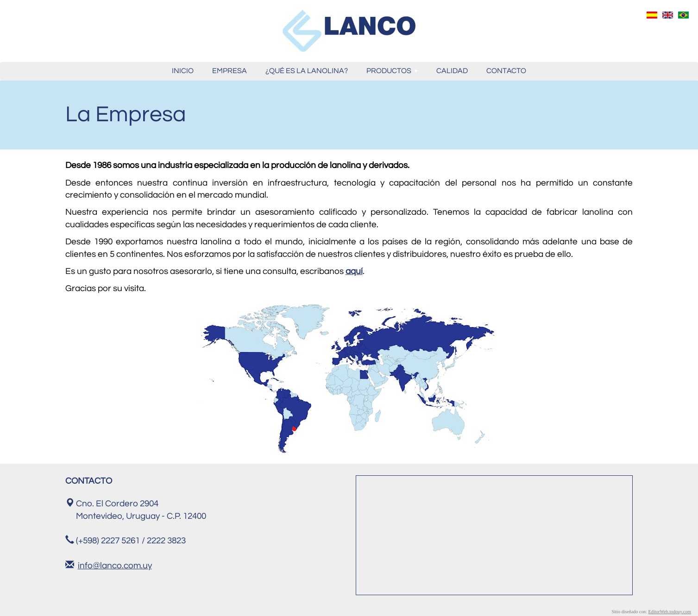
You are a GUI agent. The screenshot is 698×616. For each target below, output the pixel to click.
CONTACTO (506, 71)
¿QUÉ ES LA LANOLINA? (307, 71)
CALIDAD (452, 71)
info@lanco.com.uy (115, 566)
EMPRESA (230, 71)
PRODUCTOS (393, 73)
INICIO (183, 71)
